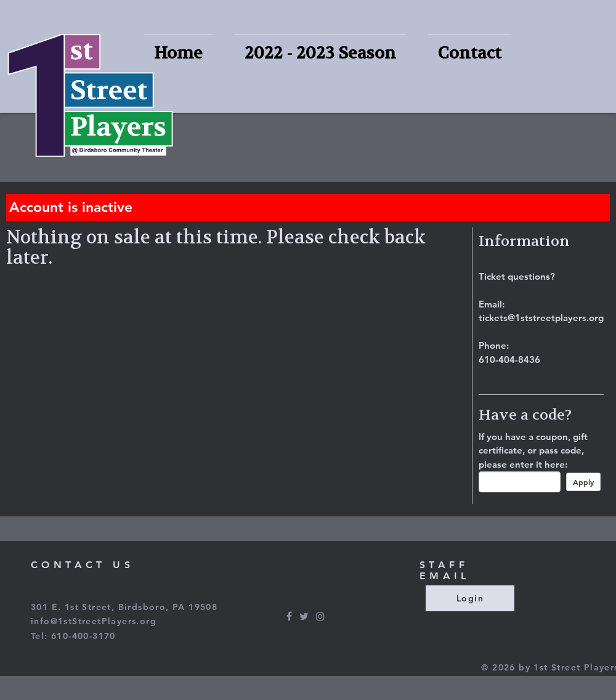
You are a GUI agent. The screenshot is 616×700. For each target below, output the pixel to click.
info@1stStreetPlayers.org (94, 621)
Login (470, 598)
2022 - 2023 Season (320, 53)
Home (178, 53)
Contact (470, 53)
